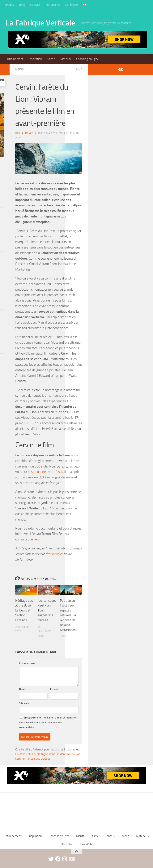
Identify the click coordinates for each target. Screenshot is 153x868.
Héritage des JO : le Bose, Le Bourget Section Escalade (24, 610)
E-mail (55, 689)
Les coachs (53, 5)
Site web (24, 703)
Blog (22, 5)
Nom (23, 689)
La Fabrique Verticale (40, 23)
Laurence (27, 133)
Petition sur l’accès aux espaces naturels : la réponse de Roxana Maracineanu (69, 615)
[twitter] (51, 859)
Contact (35, 5)
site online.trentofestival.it (50, 472)
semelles (57, 554)
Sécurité (66, 844)
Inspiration (35, 59)
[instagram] (65, 859)
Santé (51, 59)
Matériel (66, 59)
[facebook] (58, 859)
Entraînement (14, 59)
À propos (8, 5)
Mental (81, 836)
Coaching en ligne (87, 59)
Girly (95, 836)
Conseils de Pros (59, 836)
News (19, 69)
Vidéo (126, 836)
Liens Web (85, 844)
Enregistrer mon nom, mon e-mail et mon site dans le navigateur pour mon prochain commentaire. (47, 722)
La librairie (71, 5)
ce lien (34, 539)
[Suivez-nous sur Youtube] (72, 859)
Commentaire (28, 663)
